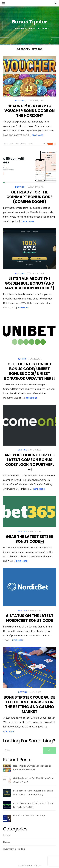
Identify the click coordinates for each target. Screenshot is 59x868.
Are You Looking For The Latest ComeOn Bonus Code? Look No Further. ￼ (29, 462)
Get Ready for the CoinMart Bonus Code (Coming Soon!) (29, 197)
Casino (7, 842)
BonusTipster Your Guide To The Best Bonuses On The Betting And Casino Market (29, 704)
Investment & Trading (14, 849)
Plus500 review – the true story (29, 816)
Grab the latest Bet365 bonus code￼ (29, 539)
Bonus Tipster (29, 22)
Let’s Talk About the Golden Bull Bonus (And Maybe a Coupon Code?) (29, 283)
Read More (38, 135)
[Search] (49, 750)
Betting (20, 101)
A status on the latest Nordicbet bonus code (30, 618)
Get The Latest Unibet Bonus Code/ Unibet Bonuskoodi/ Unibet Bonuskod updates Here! (29, 371)
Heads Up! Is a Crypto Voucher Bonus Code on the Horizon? (30, 111)
